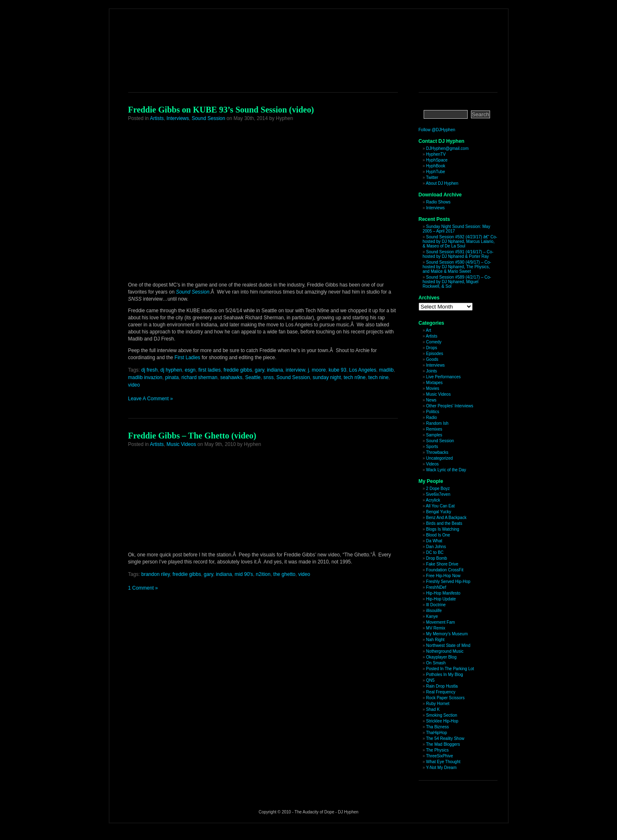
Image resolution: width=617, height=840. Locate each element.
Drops (432, 348)
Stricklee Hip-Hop (442, 721)
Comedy (434, 342)
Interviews (178, 118)
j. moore (317, 370)
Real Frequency (441, 692)
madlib (386, 370)
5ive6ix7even (438, 494)
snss (269, 377)
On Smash (436, 663)
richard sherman (199, 377)
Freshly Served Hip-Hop (448, 582)
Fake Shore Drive (442, 564)
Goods (432, 359)
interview (296, 370)
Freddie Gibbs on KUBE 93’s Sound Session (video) (221, 110)
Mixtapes (434, 383)
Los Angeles (362, 370)
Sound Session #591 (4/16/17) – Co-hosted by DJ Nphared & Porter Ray (458, 254)
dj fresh (150, 370)
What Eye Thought (443, 762)
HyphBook (436, 166)
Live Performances (443, 377)
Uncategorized (439, 458)
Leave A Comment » (151, 399)
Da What (434, 541)
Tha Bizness (438, 727)
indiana (275, 370)
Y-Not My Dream (441, 768)
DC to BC (435, 552)
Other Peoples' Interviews (450, 406)
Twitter (432, 178)
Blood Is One (438, 535)
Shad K (433, 709)
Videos (432, 464)
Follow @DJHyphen (437, 130)
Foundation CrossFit (445, 570)
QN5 (430, 680)
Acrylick (433, 500)
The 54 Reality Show (445, 738)
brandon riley (156, 574)
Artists (157, 118)
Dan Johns (436, 547)
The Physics (437, 750)
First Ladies (188, 358)
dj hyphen (171, 370)
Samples (434, 435)
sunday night (327, 377)
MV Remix (436, 628)
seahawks (231, 377)
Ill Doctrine (436, 605)
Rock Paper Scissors (445, 698)
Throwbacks (437, 452)
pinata (172, 377)
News (431, 400)
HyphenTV (436, 154)
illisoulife (434, 611)
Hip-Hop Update (441, 599)
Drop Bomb (437, 558)
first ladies (210, 370)
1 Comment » (143, 588)
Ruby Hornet (438, 704)
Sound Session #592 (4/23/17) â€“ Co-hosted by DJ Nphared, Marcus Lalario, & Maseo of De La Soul (460, 241)
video (134, 385)
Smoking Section (442, 715)
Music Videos (181, 444)
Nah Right (435, 640)
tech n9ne (355, 377)
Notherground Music (445, 651)
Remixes (434, 429)
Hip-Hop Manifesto (443, 593)
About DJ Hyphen (442, 183)
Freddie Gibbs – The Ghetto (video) (192, 436)
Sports (432, 447)
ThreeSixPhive (440, 756)
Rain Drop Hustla (442, 686)
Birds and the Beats (444, 523)
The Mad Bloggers (443, 744)
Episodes (435, 354)
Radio (432, 418)
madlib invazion (145, 377)
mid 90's (244, 574)
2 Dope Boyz (438, 489)
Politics (433, 412)
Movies (433, 388)
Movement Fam (440, 622)
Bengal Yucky (439, 512)
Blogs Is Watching (443, 529)
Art (428, 330)
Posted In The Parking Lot (450, 669)
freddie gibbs (238, 370)
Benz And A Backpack (446, 518)
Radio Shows (438, 202)
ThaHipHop (437, 733)
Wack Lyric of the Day (446, 470)
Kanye (432, 616)
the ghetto (284, 574)
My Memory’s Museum (447, 634)
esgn (190, 370)
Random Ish (437, 423)
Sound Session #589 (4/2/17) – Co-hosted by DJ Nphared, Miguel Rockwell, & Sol (457, 282)
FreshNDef (436, 587)
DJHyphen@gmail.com (447, 148)
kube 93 (338, 370)
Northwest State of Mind (448, 645)
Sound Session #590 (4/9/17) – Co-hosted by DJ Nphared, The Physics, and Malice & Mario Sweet (457, 267)
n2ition (263, 574)
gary (259, 370)
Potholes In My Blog (445, 675)
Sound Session (209, 118)
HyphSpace (437, 160)
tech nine (379, 377)
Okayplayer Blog (441, 657)
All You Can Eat (440, 506)
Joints (432, 371)
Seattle (253, 377)
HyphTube (436, 172)
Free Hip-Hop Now (443, 576)
